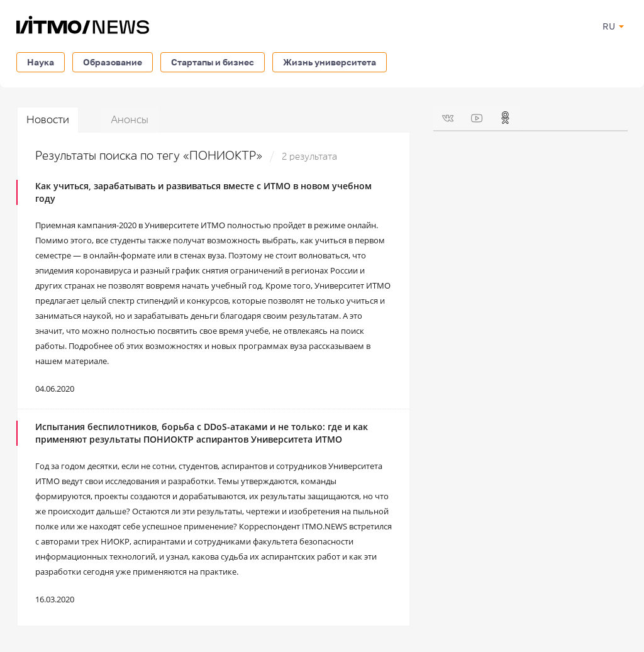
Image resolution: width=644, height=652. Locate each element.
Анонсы (130, 120)
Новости (48, 120)
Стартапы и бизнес (213, 62)
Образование (113, 62)
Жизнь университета (330, 62)
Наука (41, 62)
